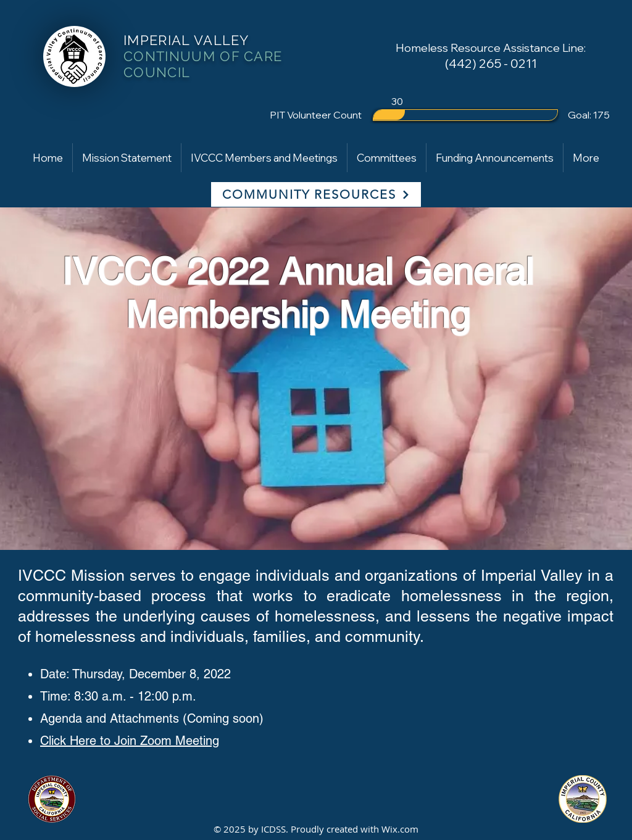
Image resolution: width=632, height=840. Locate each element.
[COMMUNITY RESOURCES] (316, 194)
